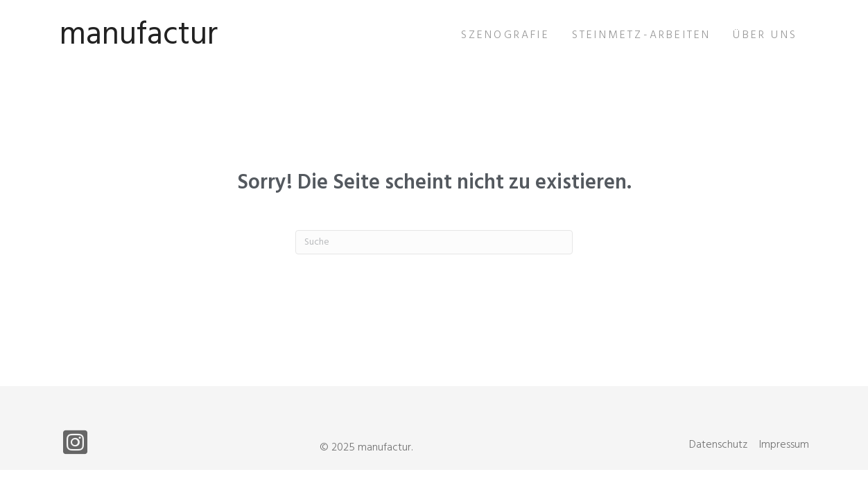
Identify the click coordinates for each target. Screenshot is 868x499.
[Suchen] (434, 242)
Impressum (784, 445)
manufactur (139, 35)
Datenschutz (718, 445)
